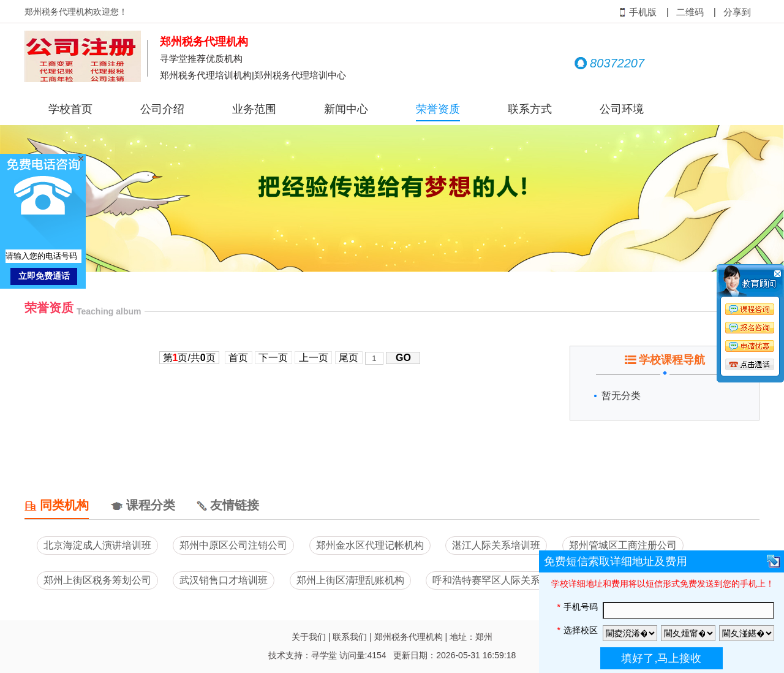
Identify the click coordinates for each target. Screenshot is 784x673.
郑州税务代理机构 (409, 637)
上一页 (313, 358)
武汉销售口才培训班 (224, 580)
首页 (239, 358)
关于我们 (309, 637)
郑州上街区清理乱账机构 (350, 580)
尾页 (349, 358)
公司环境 (622, 109)
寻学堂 (324, 655)
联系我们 (350, 637)
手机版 (638, 12)
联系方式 (530, 109)
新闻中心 (346, 109)
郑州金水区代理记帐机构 (370, 545)
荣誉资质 (438, 109)
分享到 (737, 12)
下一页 (273, 358)
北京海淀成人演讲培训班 (97, 545)
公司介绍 (162, 109)
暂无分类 (621, 396)
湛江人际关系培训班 (496, 545)
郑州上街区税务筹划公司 (97, 580)
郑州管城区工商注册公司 (623, 545)
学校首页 (70, 109)
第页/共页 (189, 358)
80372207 (609, 63)
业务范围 (254, 109)
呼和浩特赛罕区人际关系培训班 (501, 580)
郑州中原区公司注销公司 (233, 545)
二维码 (690, 12)
